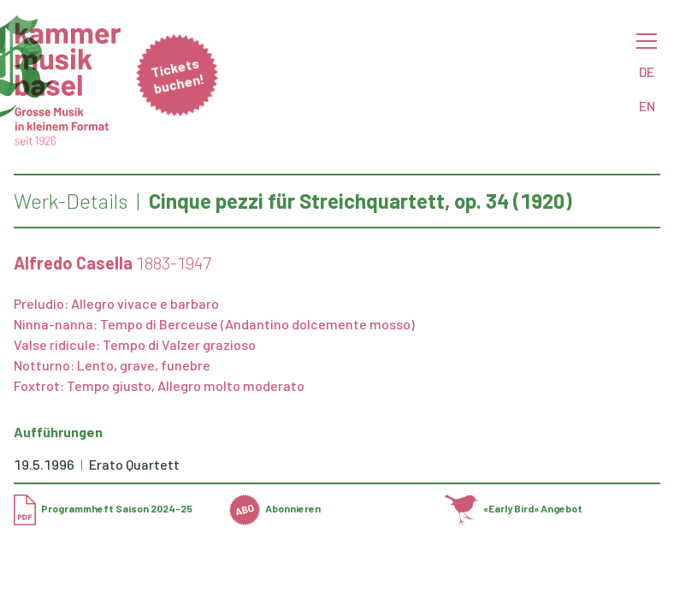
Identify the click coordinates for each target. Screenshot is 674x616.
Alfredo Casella (73, 263)
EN (647, 106)
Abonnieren (275, 508)
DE (647, 71)
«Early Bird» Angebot (514, 508)
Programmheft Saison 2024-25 (103, 508)
